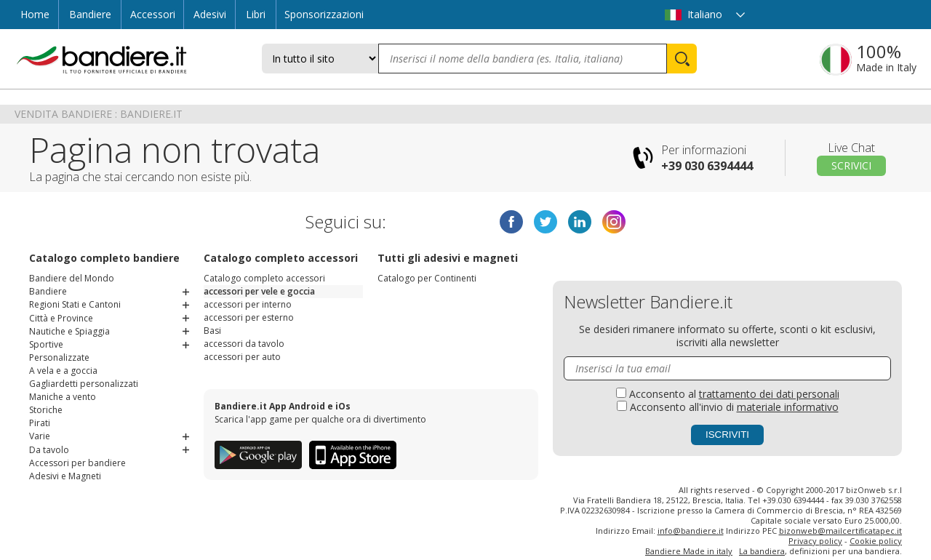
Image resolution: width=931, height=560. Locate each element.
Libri (256, 14)
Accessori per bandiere (77, 461)
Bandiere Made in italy (689, 551)
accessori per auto (242, 357)
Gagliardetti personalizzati (84, 383)
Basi (212, 331)
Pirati (40, 422)
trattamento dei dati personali (769, 394)
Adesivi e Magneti (65, 475)
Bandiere (90, 14)
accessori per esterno (249, 317)
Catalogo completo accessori (264, 278)
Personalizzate (59, 357)
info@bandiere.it (691, 531)
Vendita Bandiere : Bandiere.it (99, 114)
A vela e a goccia (63, 370)
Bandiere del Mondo (72, 278)
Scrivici (851, 165)
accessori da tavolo (244, 344)
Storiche (46, 409)
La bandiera (762, 551)
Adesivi (210, 14)
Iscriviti (727, 435)
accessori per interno (248, 304)
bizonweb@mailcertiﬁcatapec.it (841, 531)
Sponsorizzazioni (324, 14)
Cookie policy (876, 541)
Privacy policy (815, 541)
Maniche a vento (63, 396)
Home (35, 14)
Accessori (153, 14)
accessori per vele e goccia (259, 291)
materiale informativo (788, 407)
